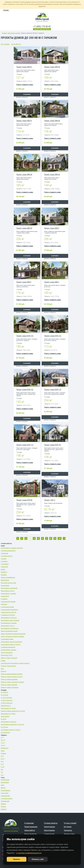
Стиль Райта (5, 793)
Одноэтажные (5, 585)
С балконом (4, 553)
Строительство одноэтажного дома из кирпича (15, 663)
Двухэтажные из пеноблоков (10, 628)
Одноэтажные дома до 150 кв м (11, 644)
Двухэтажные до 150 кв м (9, 618)
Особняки (4, 575)
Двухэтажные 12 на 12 (8, 626)
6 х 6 (2, 761)
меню (77, 23)
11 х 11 (3, 743)
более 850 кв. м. (6, 706)
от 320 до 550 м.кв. (7, 700)
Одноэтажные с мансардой (9, 588)
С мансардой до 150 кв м (8, 612)
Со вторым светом (6, 556)
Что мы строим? (70, 823)
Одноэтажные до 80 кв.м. (9, 722)
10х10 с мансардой (7, 653)
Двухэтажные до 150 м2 (8, 714)
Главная (5, 33)
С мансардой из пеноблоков (9, 610)
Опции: (3, 546)
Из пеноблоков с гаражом (9, 623)
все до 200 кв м (16, 44)
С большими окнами (7, 639)
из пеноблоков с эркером (9, 650)
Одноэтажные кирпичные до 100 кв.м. (13, 724)
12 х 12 (3, 745)
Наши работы (30, 830)
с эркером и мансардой (8, 647)
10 (60, 538)
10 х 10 (3, 740)
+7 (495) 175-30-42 (42, 27)
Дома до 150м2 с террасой (9, 658)
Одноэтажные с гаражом (8, 594)
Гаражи (3, 661)
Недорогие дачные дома (8, 583)
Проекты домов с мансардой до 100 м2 (13, 711)
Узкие (3, 751)
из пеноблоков (5, 732)
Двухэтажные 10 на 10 (8, 591)
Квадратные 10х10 (7, 655)
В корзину (27, 94)
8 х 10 (3, 759)
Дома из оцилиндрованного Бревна (12, 674)
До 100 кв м (4, 692)
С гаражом (4, 599)
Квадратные (5, 748)
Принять (17, 859)
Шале (2, 785)
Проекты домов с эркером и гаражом (12, 682)
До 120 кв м (4, 727)
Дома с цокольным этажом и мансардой (13, 634)
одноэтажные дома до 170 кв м (10, 730)
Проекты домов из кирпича (9, 679)
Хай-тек (3, 788)
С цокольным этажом (7, 607)
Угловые (3, 753)
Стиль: (3, 778)
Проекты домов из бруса (8, 666)
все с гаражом (5, 44)
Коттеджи (68, 827)
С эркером (4, 561)
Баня (2, 669)
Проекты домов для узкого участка (12, 677)
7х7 (2, 772)
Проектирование (31, 827)
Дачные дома (69, 834)
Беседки (3, 671)
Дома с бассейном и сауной (9, 631)
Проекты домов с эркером (9, 685)
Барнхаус (4, 809)
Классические (5, 780)
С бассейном (5, 564)
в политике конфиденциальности (29, 853)
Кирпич (3, 569)
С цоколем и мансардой (8, 551)
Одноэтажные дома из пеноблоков (11, 642)
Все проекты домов (14, 33)
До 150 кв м (4, 695)
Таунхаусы (4, 604)
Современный (5, 801)
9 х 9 (2, 737)
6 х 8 (2, 764)
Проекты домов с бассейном (10, 687)
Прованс (3, 807)
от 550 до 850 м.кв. (7, 703)
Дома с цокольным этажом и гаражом (12, 636)
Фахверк (3, 804)
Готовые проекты (51, 823)
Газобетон (4, 572)
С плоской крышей (7, 798)
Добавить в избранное (22, 97)
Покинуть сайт (38, 859)
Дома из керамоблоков (8, 577)
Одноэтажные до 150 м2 (8, 708)
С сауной (3, 559)
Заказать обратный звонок (42, 29)
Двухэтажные (5, 580)
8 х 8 (2, 756)
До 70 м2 (4, 719)
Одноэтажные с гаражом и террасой (12, 548)
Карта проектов (30, 834)
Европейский (5, 782)
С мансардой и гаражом (8, 602)
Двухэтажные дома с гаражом (10, 620)
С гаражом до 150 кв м (8, 615)
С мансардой (5, 596)
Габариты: (4, 735)
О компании (29, 823)
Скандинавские (6, 790)
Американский (5, 796)
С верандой (4, 567)
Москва (6, 10)
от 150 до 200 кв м (6, 698)
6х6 (2, 769)
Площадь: (4, 690)
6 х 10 (3, 767)
